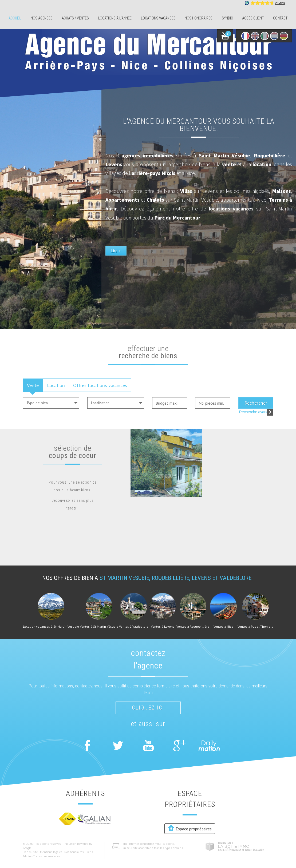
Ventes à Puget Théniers (255, 627)
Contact (280, 18)
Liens (89, 852)
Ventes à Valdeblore (134, 627)
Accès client (253, 18)
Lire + (163, 276)
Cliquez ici (148, 708)
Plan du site (30, 852)
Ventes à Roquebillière (193, 627)
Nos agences (42, 18)
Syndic (227, 18)
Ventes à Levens (163, 627)
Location (56, 385)
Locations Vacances (158, 18)
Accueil (15, 18)
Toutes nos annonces (47, 856)
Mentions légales (51, 852)
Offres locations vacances (100, 385)
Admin (27, 856)
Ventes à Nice (223, 627)
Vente (33, 385)
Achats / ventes (75, 18)
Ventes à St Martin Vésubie (99, 627)
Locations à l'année (115, 18)
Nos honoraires (199, 18)
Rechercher (256, 403)
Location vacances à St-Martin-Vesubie (51, 627)
